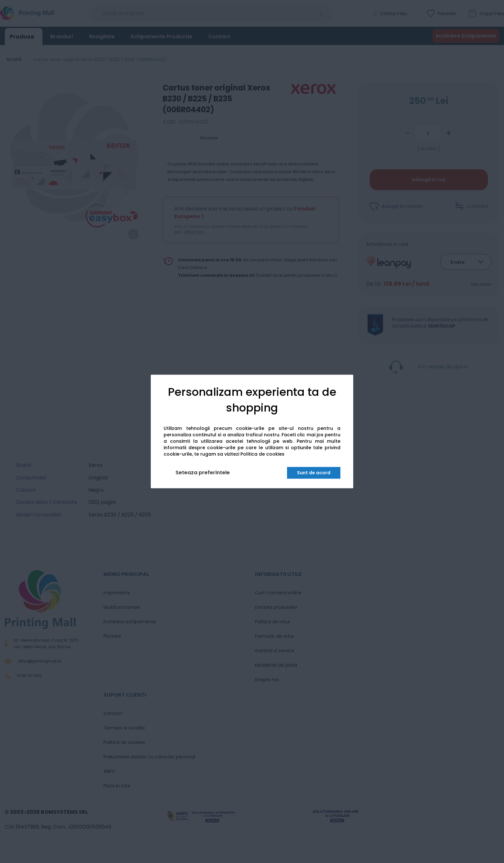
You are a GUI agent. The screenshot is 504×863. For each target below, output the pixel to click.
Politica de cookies (262, 454)
